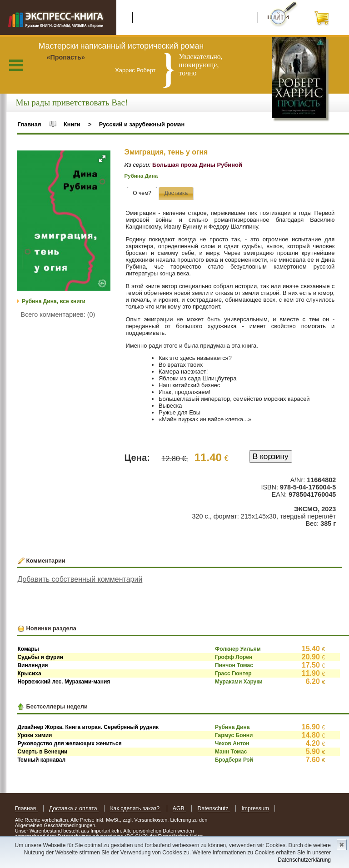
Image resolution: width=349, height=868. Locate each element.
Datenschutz (214, 808)
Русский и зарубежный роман (142, 124)
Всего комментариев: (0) (58, 314)
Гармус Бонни (234, 735)
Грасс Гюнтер (233, 673)
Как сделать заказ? (135, 808)
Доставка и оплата (74, 808)
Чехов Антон (232, 743)
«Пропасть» (66, 57)
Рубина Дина (141, 176)
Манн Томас (231, 752)
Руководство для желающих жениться (69, 743)
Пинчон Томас (234, 665)
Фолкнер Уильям (238, 649)
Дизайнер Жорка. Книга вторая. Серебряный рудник (88, 727)
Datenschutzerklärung (304, 860)
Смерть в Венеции (42, 752)
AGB (179, 808)
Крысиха (29, 673)
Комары (28, 649)
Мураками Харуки (239, 682)
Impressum (255, 808)
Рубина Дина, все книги (54, 301)
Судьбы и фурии (40, 657)
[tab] (142, 194)
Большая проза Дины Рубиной (197, 165)
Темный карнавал (41, 760)
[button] (102, 159)
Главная (29, 124)
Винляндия (32, 665)
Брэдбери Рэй (234, 760)
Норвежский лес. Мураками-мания (64, 682)
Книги (72, 124)
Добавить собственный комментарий (80, 579)
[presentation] (142, 194)
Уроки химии (35, 735)
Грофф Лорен (234, 657)
